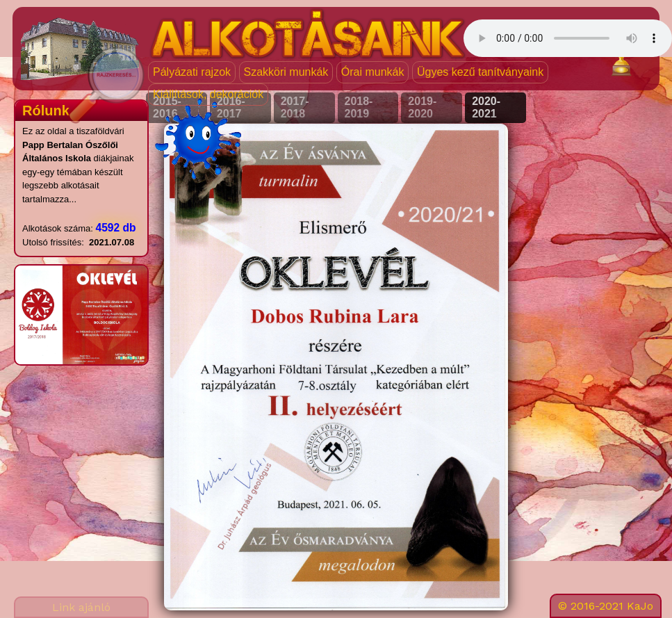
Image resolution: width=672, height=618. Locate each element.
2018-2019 (359, 107)
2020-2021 (486, 107)
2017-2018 (295, 107)
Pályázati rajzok (192, 72)
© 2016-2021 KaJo (606, 606)
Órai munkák (373, 72)
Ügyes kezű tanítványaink (480, 72)
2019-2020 (422, 107)
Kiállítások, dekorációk (208, 94)
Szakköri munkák (286, 72)
